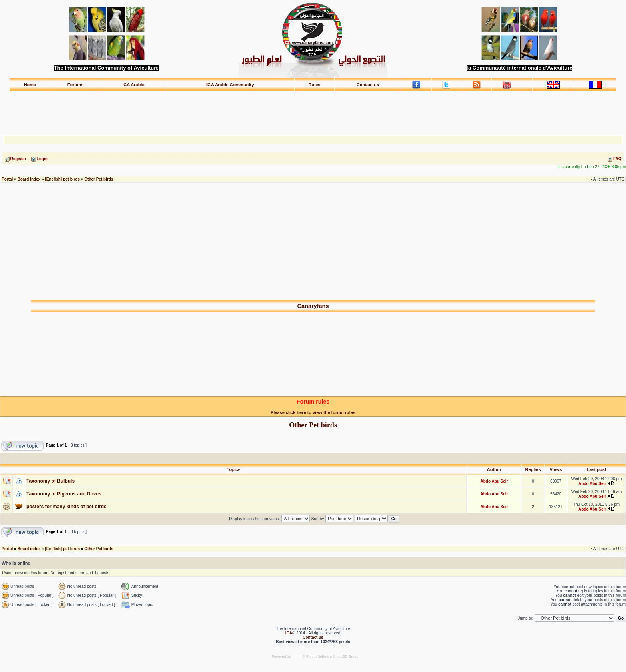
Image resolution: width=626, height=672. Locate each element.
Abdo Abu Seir (494, 481)
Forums (75, 85)
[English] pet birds (62, 179)
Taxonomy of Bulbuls (51, 481)
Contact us (368, 85)
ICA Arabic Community (230, 85)
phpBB (297, 656)
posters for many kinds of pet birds (66, 507)
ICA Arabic (133, 85)
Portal (7, 179)
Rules (315, 85)
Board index (29, 179)
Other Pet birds (99, 179)
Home (30, 85)
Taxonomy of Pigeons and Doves (64, 494)
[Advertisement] (313, 110)
